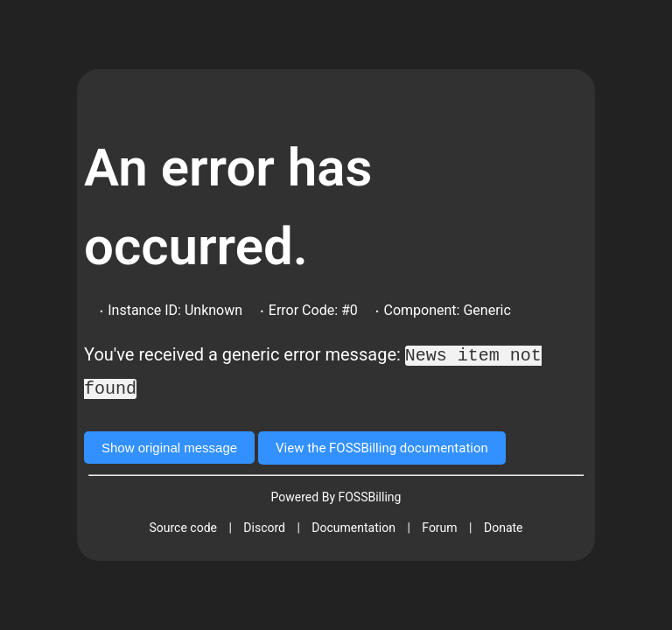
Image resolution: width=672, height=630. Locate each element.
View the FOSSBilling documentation (382, 446)
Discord (264, 526)
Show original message (169, 446)
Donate (504, 526)
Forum (439, 526)
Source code (183, 526)
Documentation (353, 526)
